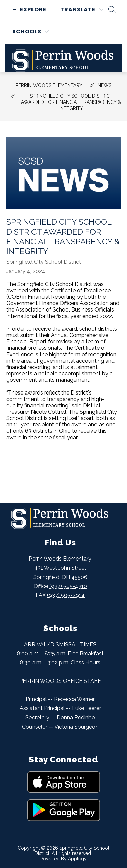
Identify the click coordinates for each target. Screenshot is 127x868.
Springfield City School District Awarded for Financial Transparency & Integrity (71, 102)
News (104, 85)
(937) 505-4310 (68, 586)
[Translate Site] (82, 10)
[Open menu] (28, 10)
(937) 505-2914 (66, 595)
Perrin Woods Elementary (49, 85)
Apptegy (77, 859)
